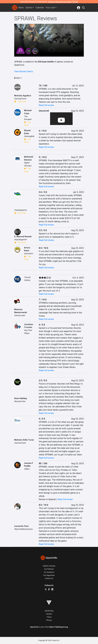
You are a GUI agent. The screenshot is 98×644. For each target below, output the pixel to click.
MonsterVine (20, 401)
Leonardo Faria (21, 526)
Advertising (49, 611)
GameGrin (28, 254)
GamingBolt (29, 136)
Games (29, 8)
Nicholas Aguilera (23, 96)
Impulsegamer (21, 210)
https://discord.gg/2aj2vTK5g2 (63, 2)
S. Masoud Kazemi (23, 237)
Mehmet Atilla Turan (24, 440)
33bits (27, 469)
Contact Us (49, 578)
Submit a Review (49, 566)
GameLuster (20, 315)
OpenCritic (34, 627)
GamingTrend (20, 99)
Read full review (46, 105)
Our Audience (49, 572)
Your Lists (50, 8)
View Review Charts (24, 71)
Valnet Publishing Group (58, 627)
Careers (49, 614)
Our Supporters (49, 575)
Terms (49, 617)
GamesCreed (20, 443)
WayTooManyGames (23, 529)
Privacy (49, 620)
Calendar (40, 8)
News (21, 8)
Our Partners (49, 569)
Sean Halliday (21, 398)
